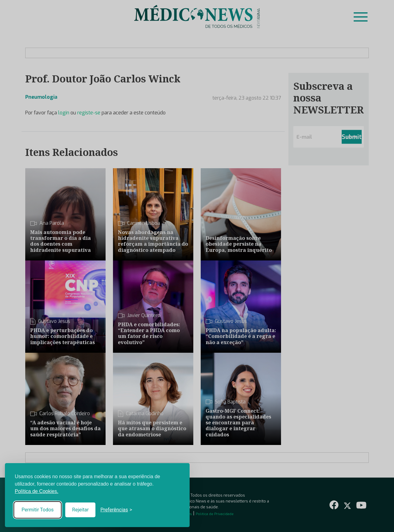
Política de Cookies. (36, 491)
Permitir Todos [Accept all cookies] (38, 510)
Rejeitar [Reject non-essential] (80, 510)
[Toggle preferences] (116, 510)
